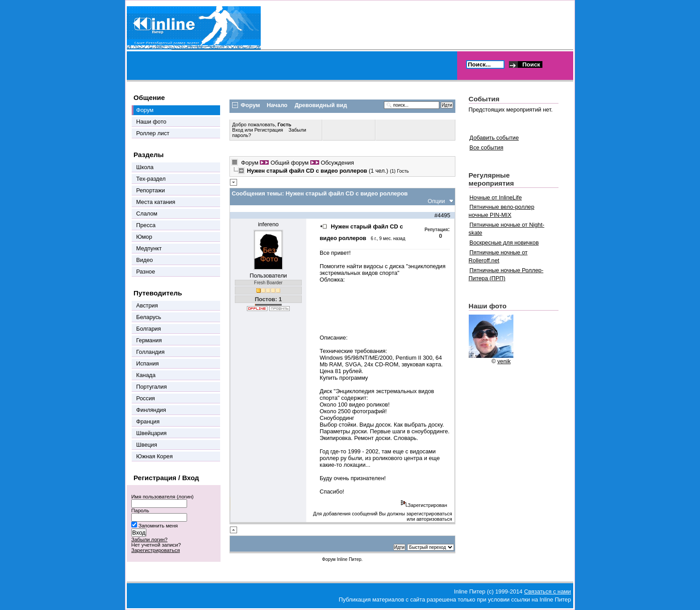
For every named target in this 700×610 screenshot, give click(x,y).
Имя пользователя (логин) (162, 497)
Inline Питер (349, 559)
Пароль (140, 510)
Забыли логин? (149, 539)
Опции (436, 201)
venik (504, 361)
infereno (268, 224)
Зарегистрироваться (156, 550)
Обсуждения (337, 163)
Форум (250, 163)
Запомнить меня (158, 526)
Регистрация (269, 130)
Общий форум (290, 163)
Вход (238, 130)
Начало (277, 105)
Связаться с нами (548, 591)
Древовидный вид (321, 105)
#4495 (442, 215)
